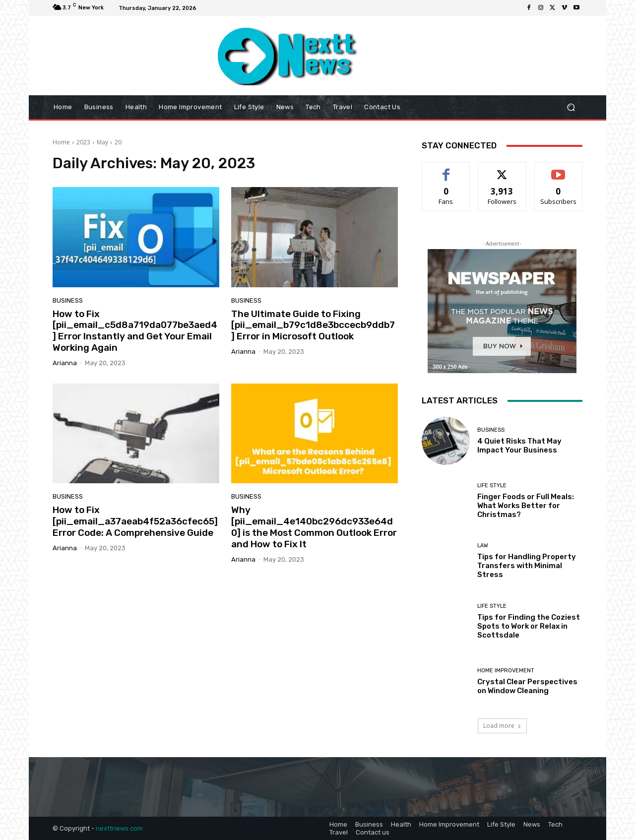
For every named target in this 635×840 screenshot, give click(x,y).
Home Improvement (506, 671)
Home (61, 142)
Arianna (65, 363)
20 (118, 142)
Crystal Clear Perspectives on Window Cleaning (527, 686)
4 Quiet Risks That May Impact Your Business (519, 446)
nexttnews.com (119, 828)
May (102, 142)
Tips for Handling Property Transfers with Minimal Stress (527, 566)
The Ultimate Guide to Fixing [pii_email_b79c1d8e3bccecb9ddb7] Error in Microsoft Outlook (313, 325)
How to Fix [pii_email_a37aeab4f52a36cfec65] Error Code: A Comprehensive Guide (135, 521)
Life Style (492, 485)
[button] (571, 107)
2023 (83, 142)
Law (483, 546)
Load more (502, 726)
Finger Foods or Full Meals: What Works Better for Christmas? (526, 506)
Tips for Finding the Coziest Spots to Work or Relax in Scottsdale (529, 626)
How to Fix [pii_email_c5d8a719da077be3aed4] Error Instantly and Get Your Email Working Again (135, 331)
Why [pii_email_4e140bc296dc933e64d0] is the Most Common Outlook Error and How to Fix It (314, 527)
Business (68, 300)
